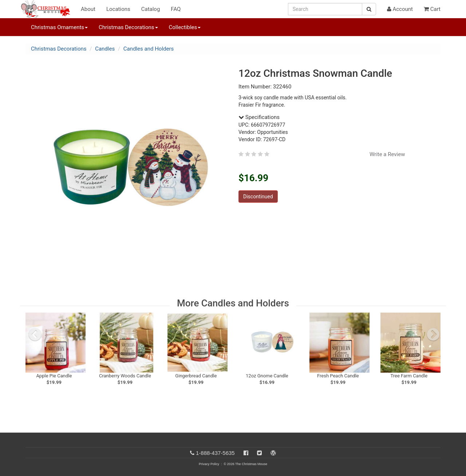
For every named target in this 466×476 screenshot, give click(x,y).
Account (400, 9)
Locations (118, 9)
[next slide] (433, 334)
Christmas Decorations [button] (128, 27)
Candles (105, 49)
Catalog (151, 9)
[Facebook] (246, 453)
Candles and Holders (149, 49)
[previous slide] (35, 334)
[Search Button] (369, 9)
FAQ (176, 9)
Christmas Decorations (59, 49)
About (88, 9)
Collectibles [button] (185, 27)
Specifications (259, 117)
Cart (432, 9)
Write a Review (387, 154)
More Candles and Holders (233, 303)
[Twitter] (259, 453)
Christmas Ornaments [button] (59, 27)
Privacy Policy (209, 464)
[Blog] (273, 453)
